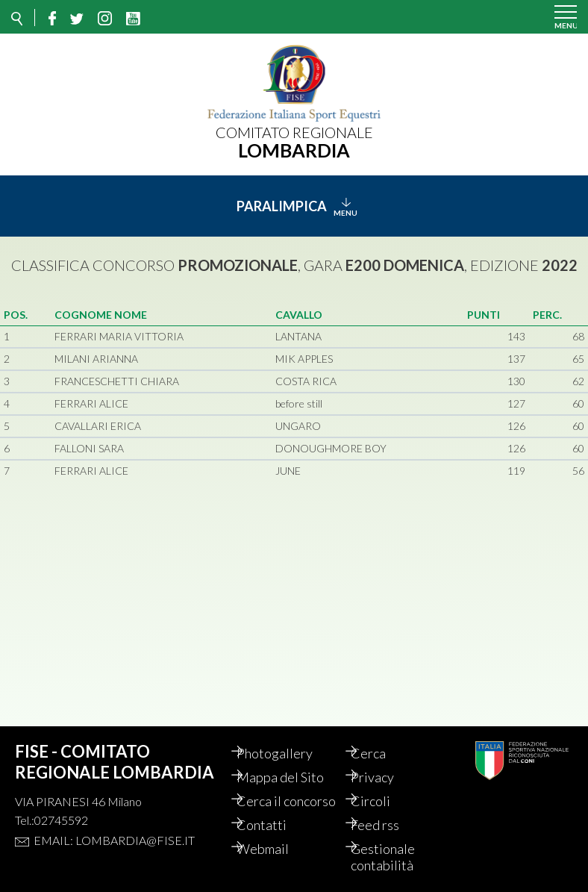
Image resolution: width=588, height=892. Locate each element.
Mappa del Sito (294, 761)
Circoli (384, 785)
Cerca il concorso (276, 793)
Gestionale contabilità (396, 857)
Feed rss (388, 825)
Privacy (386, 761)
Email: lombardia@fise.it (114, 824)
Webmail (276, 849)
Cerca (382, 737)
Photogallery (288, 737)
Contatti (275, 825)
